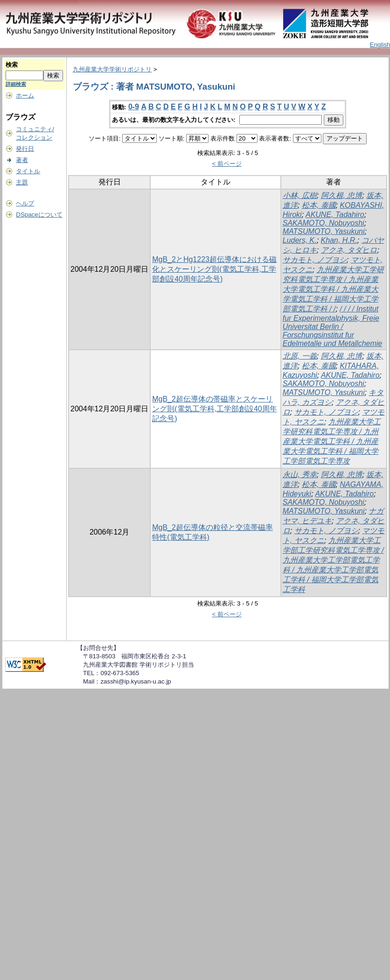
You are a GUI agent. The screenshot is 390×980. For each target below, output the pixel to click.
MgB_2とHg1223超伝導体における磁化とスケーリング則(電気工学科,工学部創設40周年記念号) (214, 269)
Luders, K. (300, 240)
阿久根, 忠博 (342, 195)
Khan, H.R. (339, 240)
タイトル (28, 171)
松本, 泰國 (319, 205)
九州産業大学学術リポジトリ (112, 69)
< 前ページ (227, 164)
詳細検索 (16, 84)
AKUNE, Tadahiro (335, 215)
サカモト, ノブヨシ (315, 260)
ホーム (25, 95)
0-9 (134, 107)
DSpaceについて (39, 215)
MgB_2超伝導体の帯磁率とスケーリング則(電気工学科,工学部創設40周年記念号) (215, 409)
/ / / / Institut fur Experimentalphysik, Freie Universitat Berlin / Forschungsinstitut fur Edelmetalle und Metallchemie (332, 326)
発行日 (25, 149)
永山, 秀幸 (300, 475)
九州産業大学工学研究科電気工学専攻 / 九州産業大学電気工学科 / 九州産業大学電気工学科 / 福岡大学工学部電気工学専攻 (332, 441)
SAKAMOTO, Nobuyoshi (324, 223)
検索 (12, 65)
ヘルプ (25, 203)
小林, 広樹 (300, 195)
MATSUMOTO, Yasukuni (324, 231)
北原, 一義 (300, 356)
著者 (22, 160)
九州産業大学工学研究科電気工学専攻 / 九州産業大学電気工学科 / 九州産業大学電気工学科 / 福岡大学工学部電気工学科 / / (333, 289)
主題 (22, 182)
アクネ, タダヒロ (349, 250)
